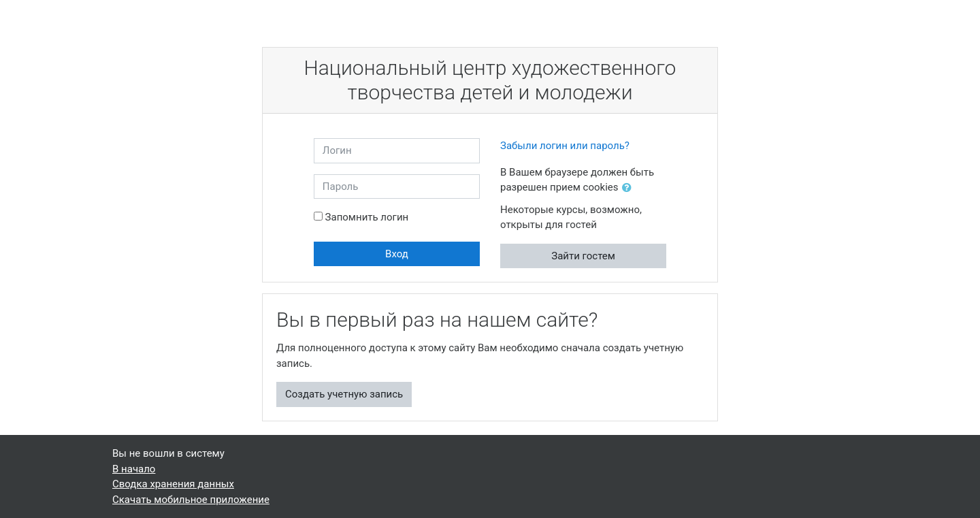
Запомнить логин (367, 217)
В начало (134, 469)
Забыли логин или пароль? (565, 146)
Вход (397, 254)
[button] (630, 188)
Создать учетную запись (344, 394)
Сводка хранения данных (173, 484)
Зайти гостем (583, 256)
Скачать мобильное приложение (191, 500)
